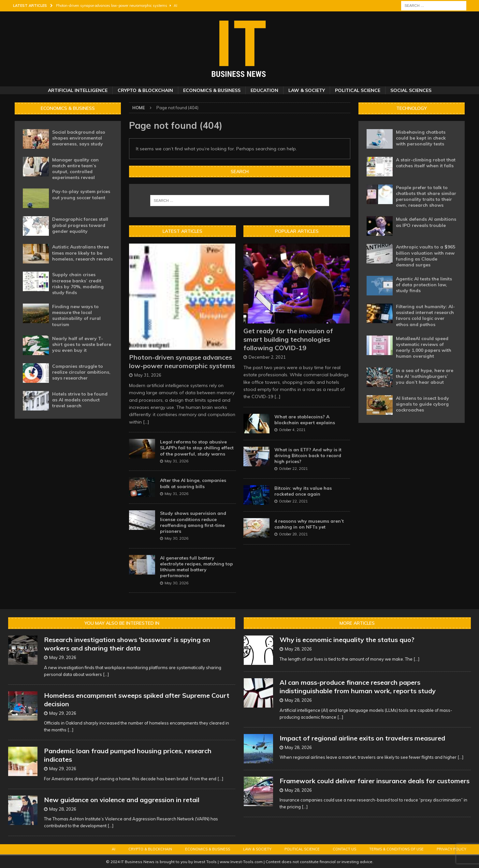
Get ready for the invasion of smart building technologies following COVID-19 (288, 339)
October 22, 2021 (293, 469)
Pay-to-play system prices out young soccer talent (81, 194)
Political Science (358, 90)
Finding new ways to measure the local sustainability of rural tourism (76, 315)
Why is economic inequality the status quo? (347, 640)
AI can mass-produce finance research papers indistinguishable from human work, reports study (358, 687)
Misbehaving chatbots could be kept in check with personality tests (421, 138)
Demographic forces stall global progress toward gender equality (80, 225)
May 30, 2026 (176, 538)
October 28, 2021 (293, 534)
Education (264, 90)
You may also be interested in (122, 623)
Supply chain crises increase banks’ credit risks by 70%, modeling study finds (78, 284)
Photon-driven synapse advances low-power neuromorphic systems (182, 361)
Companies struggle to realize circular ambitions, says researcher (81, 372)
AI (114, 849)
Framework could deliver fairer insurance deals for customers (375, 781)
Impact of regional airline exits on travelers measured (362, 738)
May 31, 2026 (148, 375)
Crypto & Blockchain (145, 90)
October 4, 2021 (292, 430)
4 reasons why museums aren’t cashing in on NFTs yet (309, 524)
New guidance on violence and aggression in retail (122, 800)
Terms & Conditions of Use (396, 849)
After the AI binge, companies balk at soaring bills (193, 483)
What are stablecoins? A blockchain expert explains (305, 420)
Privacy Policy (451, 849)
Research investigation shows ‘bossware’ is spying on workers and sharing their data (127, 644)
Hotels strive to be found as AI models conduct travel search (80, 400)
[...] (146, 422)
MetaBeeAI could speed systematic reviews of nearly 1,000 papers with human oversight (424, 347)
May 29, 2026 (63, 657)
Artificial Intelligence (78, 90)
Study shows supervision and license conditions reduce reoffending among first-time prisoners (193, 522)
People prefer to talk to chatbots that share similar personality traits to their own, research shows (426, 196)
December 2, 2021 (267, 357)
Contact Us (344, 849)
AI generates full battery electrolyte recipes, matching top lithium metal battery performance (196, 567)
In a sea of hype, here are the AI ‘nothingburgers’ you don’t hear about (425, 376)
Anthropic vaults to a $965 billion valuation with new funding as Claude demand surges (426, 256)
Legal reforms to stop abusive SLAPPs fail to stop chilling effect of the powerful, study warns (197, 448)
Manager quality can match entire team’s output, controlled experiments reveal (75, 169)
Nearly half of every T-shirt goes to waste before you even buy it (82, 344)
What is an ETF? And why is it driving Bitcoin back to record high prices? (308, 456)
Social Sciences (411, 90)
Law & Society (307, 90)
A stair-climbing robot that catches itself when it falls (426, 163)
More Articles (357, 623)
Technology (412, 108)
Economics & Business (212, 90)
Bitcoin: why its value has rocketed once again (303, 491)
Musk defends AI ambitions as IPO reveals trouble (426, 222)
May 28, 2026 (63, 809)
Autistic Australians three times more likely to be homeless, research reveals (82, 253)
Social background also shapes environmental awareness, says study (79, 138)
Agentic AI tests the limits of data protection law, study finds (424, 285)
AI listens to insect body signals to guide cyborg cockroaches (422, 404)
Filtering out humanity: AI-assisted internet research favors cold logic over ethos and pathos (425, 315)
